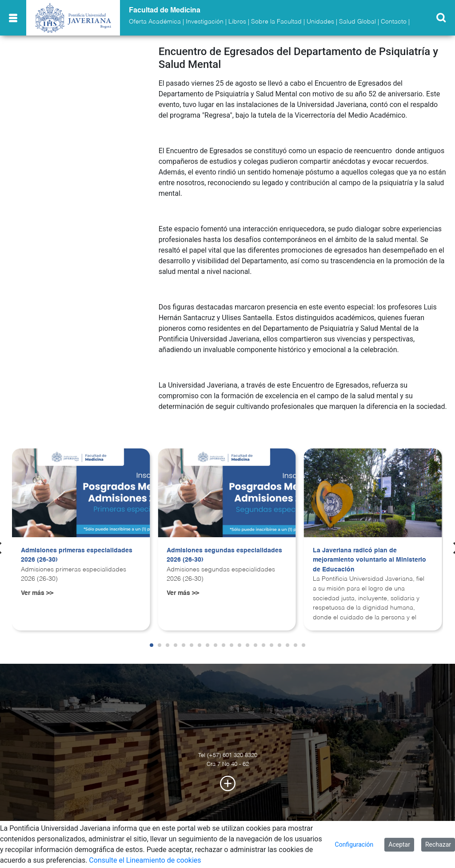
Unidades (320, 22)
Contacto (394, 22)
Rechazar (438, 844)
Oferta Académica (155, 22)
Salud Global (357, 22)
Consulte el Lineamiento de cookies (145, 860)
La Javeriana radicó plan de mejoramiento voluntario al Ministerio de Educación (369, 560)
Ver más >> (37, 593)
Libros (237, 22)
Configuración (354, 844)
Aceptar (399, 844)
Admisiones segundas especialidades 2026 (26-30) (224, 555)
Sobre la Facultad (276, 22)
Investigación (205, 22)
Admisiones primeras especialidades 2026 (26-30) (77, 555)
